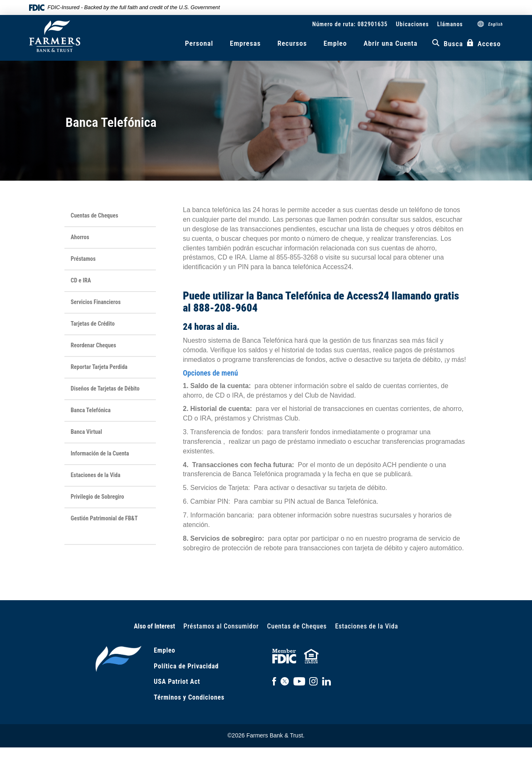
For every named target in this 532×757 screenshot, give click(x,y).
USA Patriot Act (177, 682)
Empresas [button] (245, 43)
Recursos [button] (292, 43)
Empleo (335, 43)
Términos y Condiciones (189, 697)
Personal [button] (199, 43)
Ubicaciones (413, 24)
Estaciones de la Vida (367, 626)
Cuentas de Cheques (297, 626)
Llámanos (450, 24)
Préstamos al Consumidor (221, 626)
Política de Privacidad (186, 666)
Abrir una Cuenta (391, 43)
